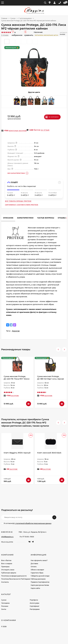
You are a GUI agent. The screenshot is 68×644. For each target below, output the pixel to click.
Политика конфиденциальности (14, 576)
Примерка (5, 567)
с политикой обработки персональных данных (33, 523)
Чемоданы (5, 603)
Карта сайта (35, 588)
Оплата (34, 567)
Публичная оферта (9, 573)
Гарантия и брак (37, 573)
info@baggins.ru (7, 537)
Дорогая (16, 331)
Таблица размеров (38, 579)
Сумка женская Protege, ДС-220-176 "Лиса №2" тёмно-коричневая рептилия (17, 379)
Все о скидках (7, 564)
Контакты (5, 582)
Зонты (4, 609)
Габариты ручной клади (40, 576)
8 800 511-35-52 (7, 532)
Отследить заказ (8, 570)
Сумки (13, 18)
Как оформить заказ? (39, 560)
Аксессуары (34, 603)
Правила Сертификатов (40, 582)
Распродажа (35, 609)
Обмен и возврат (37, 570)
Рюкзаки (5, 606)
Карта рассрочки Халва (40, 585)
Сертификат (34, 606)
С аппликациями (25, 18)
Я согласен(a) (26, 523)
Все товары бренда (18, 201)
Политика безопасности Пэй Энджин (16, 579)
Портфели (34, 600)
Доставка (34, 564)
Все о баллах (6, 560)
